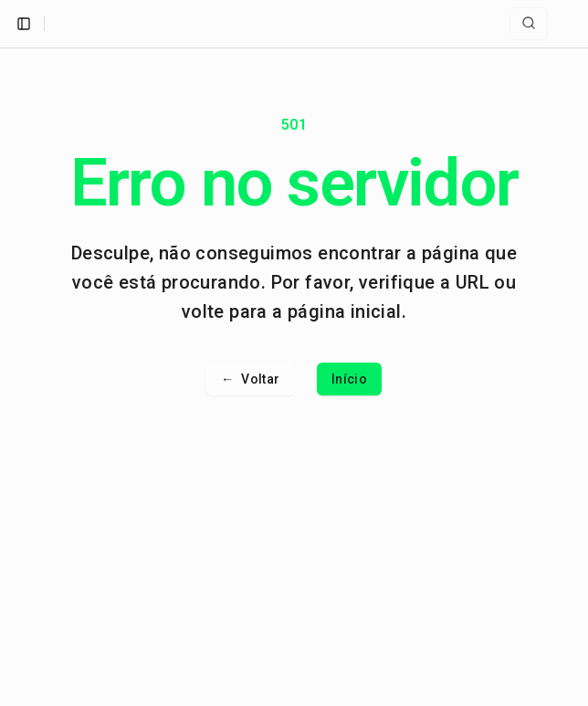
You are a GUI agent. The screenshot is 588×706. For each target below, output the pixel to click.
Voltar (251, 379)
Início (349, 379)
